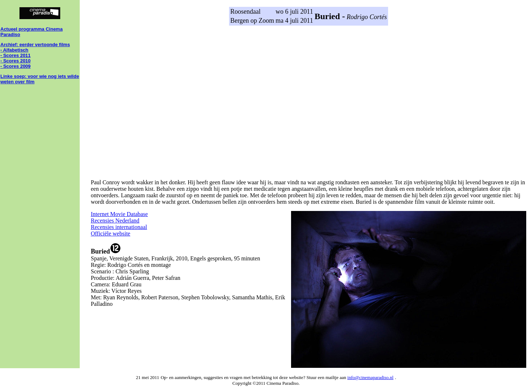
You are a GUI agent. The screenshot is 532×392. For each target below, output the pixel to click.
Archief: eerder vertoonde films (35, 45)
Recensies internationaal (119, 227)
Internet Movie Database (119, 214)
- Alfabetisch (14, 50)
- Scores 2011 (16, 55)
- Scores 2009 (16, 66)
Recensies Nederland (115, 221)
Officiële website (111, 234)
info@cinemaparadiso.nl (370, 377)
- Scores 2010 (16, 61)
